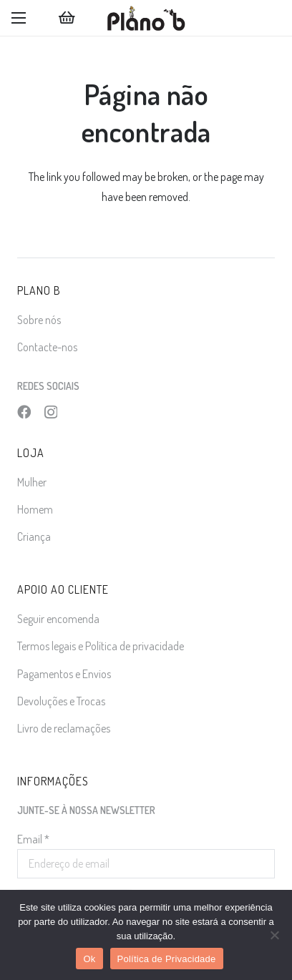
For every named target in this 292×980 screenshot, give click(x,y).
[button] (19, 18)
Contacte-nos (47, 347)
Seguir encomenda (58, 619)
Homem (35, 509)
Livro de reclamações (64, 728)
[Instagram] (51, 412)
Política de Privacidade (167, 959)
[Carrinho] (67, 18)
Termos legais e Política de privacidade (101, 646)
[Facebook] (24, 412)
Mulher (32, 482)
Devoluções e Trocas (61, 701)
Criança (34, 536)
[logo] (146, 18)
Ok (89, 959)
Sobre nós (39, 320)
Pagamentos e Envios (64, 674)
